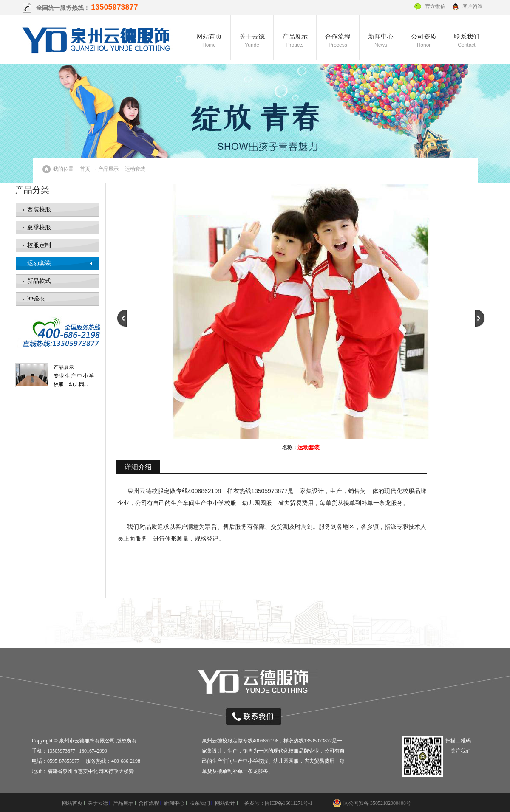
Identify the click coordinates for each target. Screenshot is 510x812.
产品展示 (295, 41)
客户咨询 (473, 6)
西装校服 (39, 210)
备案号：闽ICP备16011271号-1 (278, 803)
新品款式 (39, 281)
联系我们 (467, 41)
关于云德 (252, 41)
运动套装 (39, 263)
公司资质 (424, 41)
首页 (85, 169)
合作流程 (338, 41)
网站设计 (225, 803)
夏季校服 (39, 227)
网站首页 (209, 41)
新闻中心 (381, 41)
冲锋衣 (36, 299)
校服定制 (39, 245)
